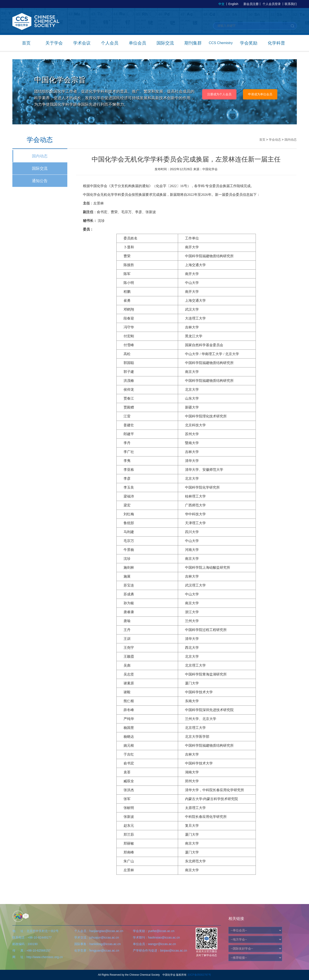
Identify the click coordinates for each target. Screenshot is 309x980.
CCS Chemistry (221, 43)
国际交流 (165, 43)
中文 (221, 4)
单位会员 (137, 43)
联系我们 (291, 4)
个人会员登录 (272, 4)
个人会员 (110, 43)
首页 (26, 43)
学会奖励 (249, 43)
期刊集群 (193, 43)
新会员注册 (251, 4)
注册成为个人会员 (219, 94)
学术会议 (82, 43)
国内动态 (40, 156)
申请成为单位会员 (260, 94)
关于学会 (54, 43)
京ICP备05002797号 (199, 975)
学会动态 (275, 140)
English (233, 4)
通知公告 (40, 181)
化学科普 (276, 43)
